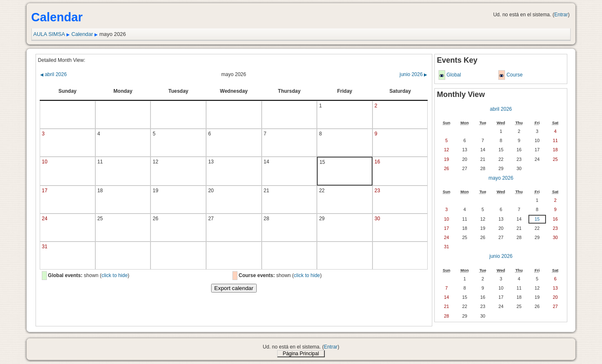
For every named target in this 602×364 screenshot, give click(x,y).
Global (454, 75)
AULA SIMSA (49, 34)
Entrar (561, 15)
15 (537, 219)
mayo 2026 (501, 178)
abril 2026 (54, 74)
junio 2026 (414, 74)
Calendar (82, 34)
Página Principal (301, 354)
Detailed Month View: (62, 60)
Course (514, 75)
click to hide (115, 275)
